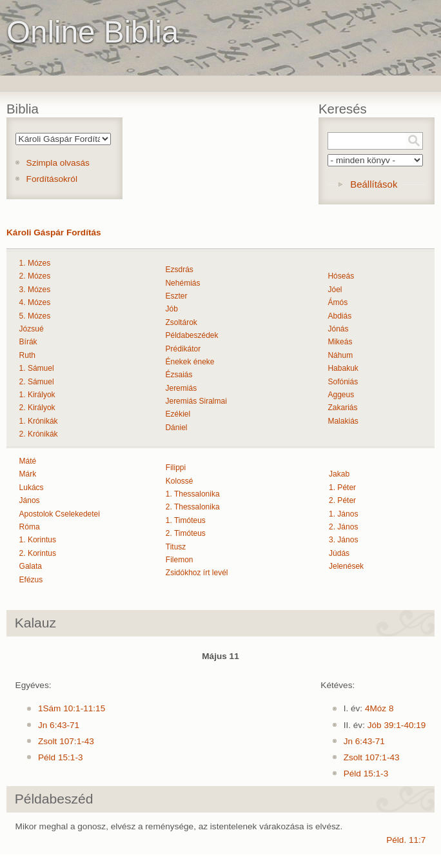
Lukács (32, 488)
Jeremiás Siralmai (196, 401)
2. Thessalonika (193, 507)
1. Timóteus (186, 520)
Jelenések (346, 566)
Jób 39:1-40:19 (397, 725)
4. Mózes (35, 302)
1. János (343, 514)
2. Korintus (38, 553)
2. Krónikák (39, 434)
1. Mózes (35, 263)
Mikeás (340, 342)
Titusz (176, 547)
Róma (30, 527)
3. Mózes (35, 290)
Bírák (28, 342)
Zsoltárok (181, 322)
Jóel (335, 290)
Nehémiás (182, 283)
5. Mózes (35, 316)
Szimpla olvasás (58, 163)
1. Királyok (37, 395)
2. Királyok (37, 408)
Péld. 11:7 (406, 840)
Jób (171, 309)
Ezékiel (178, 414)
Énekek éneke (190, 362)
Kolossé (180, 481)
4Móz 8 (379, 708)
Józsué (32, 329)
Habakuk (343, 368)
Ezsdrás (179, 270)
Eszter (176, 296)
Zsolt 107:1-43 (66, 741)
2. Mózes (35, 276)
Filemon (180, 560)
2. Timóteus (186, 533)
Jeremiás (181, 388)
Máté (28, 461)
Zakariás (342, 408)
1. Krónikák (39, 421)
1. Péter (342, 488)
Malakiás (343, 421)
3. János (343, 540)
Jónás (338, 329)
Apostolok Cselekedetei (60, 514)
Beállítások (374, 184)
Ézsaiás (179, 375)
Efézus (31, 580)
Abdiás (339, 316)
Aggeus (341, 395)
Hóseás (341, 276)
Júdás (339, 553)
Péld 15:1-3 (61, 757)
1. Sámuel (37, 368)
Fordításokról (52, 179)
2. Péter (342, 500)
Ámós (338, 302)
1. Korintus (38, 540)
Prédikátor (183, 349)
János (30, 500)
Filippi (176, 468)
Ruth (27, 355)
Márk (28, 474)
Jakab (339, 474)
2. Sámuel (37, 382)
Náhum (340, 355)
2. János (343, 527)
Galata (31, 566)
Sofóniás (343, 382)
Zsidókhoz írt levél (197, 573)
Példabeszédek (191, 335)
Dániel (176, 428)
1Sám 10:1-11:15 (72, 708)
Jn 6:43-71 (59, 725)
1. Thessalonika (193, 494)
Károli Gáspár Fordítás (54, 232)
